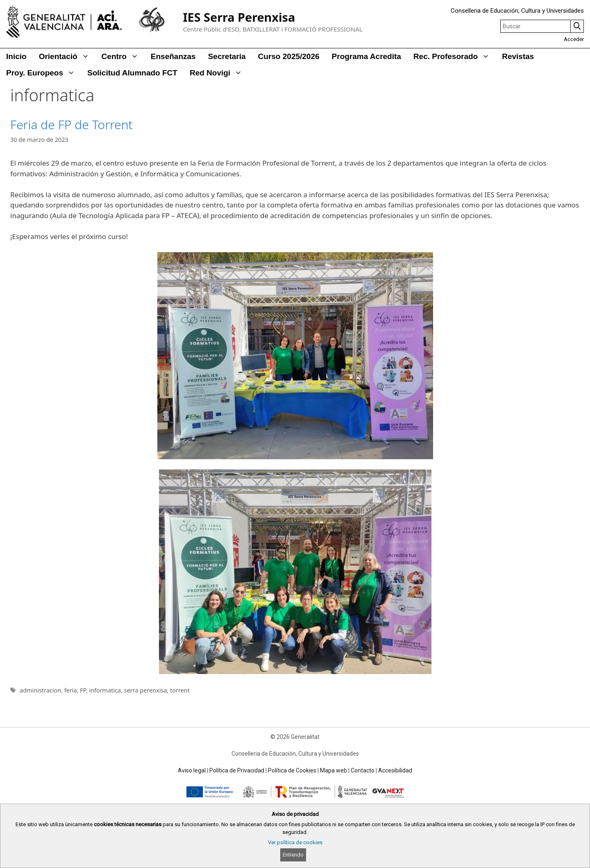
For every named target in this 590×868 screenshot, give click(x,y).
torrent (180, 690)
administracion (40, 690)
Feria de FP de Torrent (71, 124)
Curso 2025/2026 (289, 56)
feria (71, 690)
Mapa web (334, 770)
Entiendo (293, 855)
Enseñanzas (173, 56)
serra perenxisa (146, 690)
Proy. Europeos (44, 73)
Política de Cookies (292, 770)
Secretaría (227, 56)
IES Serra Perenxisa (239, 17)
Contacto (363, 770)
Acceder (574, 39)
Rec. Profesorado (455, 57)
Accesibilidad (395, 770)
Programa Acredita (366, 56)
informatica (105, 690)
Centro (123, 57)
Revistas (518, 56)
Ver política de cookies (295, 842)
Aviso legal (192, 770)
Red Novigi (219, 73)
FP (83, 690)
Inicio (16, 56)
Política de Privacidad (237, 770)
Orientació (67, 57)
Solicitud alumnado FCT (132, 73)
